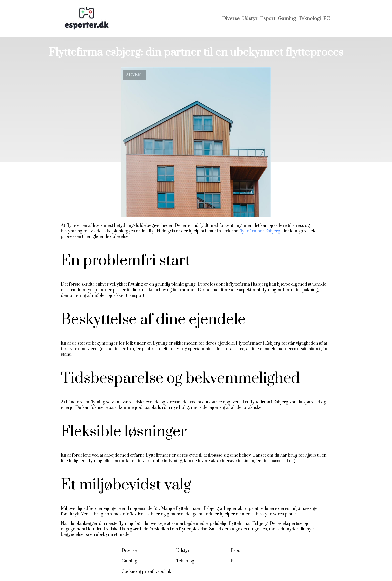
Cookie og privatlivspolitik (146, 572)
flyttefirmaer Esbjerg (260, 231)
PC (327, 19)
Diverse (231, 19)
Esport (268, 19)
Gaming (287, 19)
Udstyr (250, 19)
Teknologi (310, 19)
